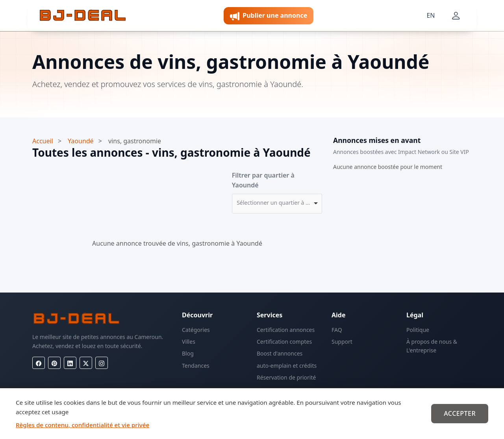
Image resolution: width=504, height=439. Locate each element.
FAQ (337, 330)
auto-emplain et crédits (287, 366)
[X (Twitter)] (86, 363)
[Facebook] (39, 363)
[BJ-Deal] (83, 16)
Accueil (43, 141)
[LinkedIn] (70, 363)
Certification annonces (286, 330)
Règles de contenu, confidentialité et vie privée (82, 425)
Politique (418, 330)
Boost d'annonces (280, 353)
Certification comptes (284, 342)
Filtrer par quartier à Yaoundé (263, 180)
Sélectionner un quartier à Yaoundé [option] (274, 203)
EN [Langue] (431, 15)
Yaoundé (81, 141)
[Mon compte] (456, 16)
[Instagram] (102, 363)
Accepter (460, 413)
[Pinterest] (54, 363)
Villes (189, 342)
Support (342, 342)
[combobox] (277, 204)
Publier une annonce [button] (269, 16)
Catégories (196, 330)
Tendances (196, 366)
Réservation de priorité (286, 377)
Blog (188, 353)
